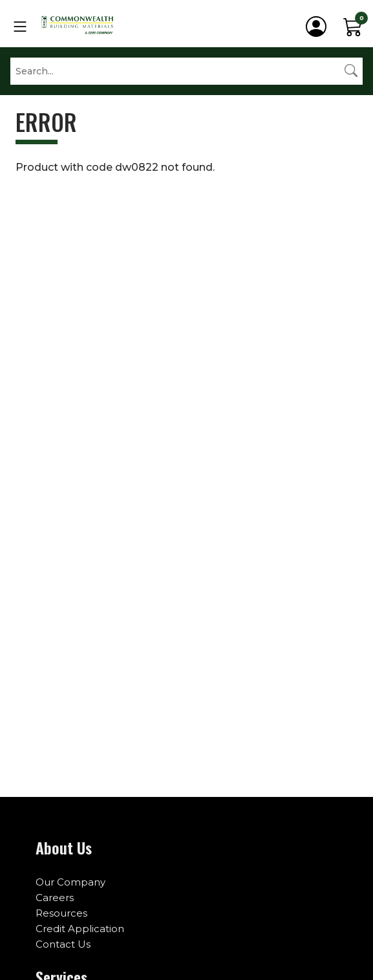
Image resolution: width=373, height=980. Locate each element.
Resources (61, 913)
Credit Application (80, 929)
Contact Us (63, 944)
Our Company (70, 882)
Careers (55, 898)
